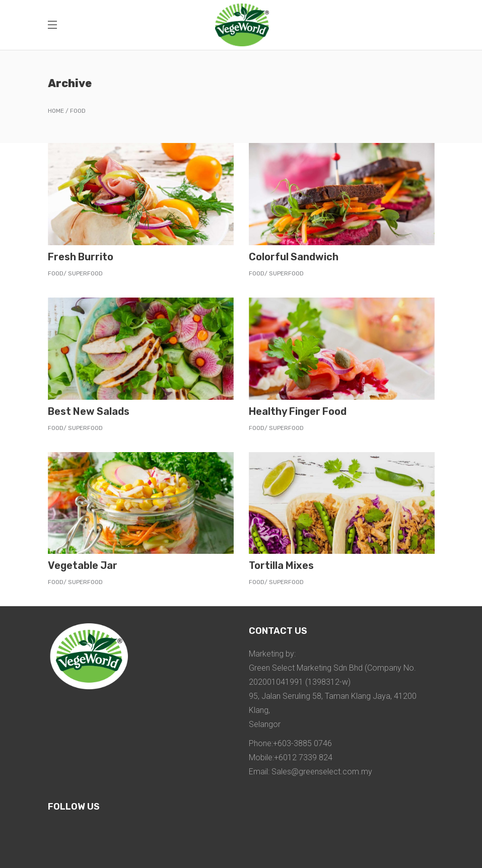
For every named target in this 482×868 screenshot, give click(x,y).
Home (56, 111)
